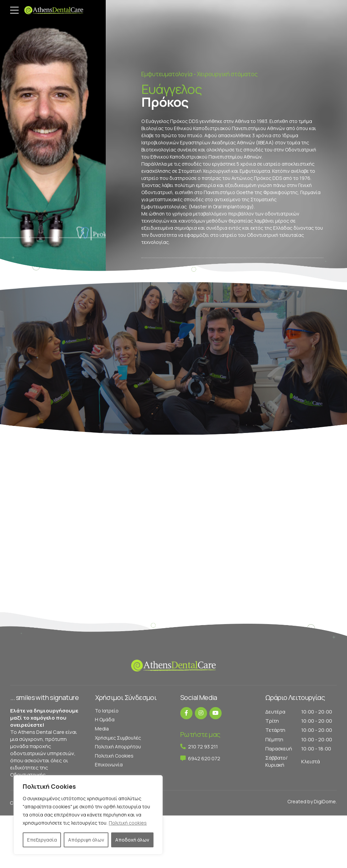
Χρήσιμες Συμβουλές (118, 738)
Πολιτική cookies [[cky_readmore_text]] (128, 823)
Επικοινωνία (109, 764)
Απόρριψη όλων (86, 840)
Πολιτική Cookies (114, 756)
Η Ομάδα (105, 719)
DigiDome (325, 801)
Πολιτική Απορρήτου (118, 747)
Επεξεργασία (42, 840)
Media (102, 729)
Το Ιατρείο (107, 711)
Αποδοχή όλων (132, 840)
